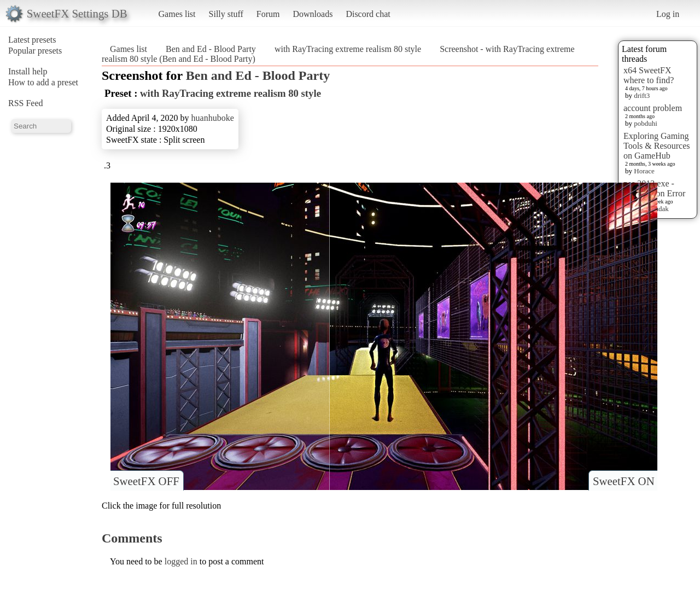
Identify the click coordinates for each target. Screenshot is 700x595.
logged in (181, 561)
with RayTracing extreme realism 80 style (348, 49)
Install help (28, 71)
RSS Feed (26, 103)
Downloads (313, 14)
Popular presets (35, 51)
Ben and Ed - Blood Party (211, 49)
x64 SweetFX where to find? (649, 75)
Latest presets (32, 40)
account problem (653, 108)
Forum (268, 14)
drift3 (642, 95)
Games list (177, 14)
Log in (668, 14)
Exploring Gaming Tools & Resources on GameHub (657, 146)
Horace (644, 171)
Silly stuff (226, 14)
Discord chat (368, 14)
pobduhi (646, 123)
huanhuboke (213, 118)
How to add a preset (43, 82)
